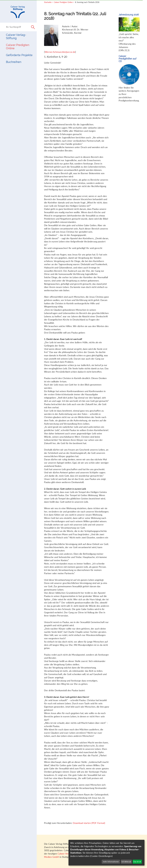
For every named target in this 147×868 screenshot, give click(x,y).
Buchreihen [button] (14, 62)
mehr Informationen (111, 862)
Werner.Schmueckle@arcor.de (60, 52)
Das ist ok (137, 862)
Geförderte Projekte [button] (19, 55)
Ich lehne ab (126, 862)
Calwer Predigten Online (18, 47)
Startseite (48, 2)
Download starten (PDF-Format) (89, 823)
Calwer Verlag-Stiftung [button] (16, 36)
